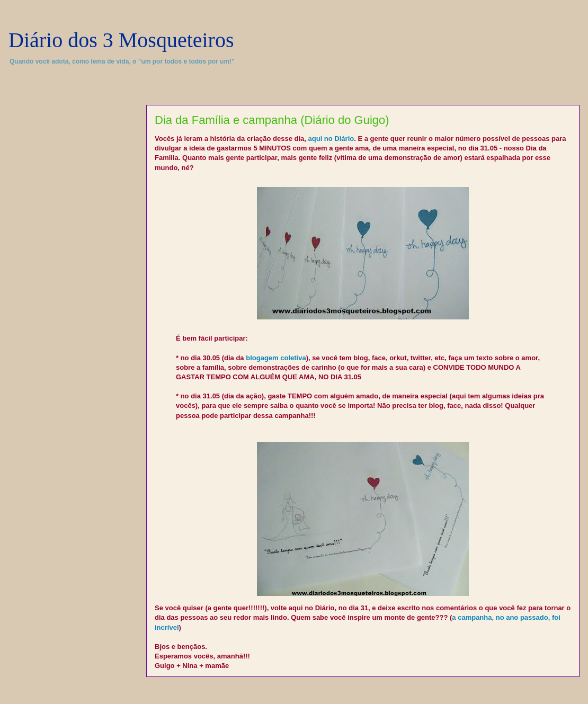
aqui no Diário (331, 139)
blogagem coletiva (276, 358)
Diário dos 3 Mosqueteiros (121, 40)
